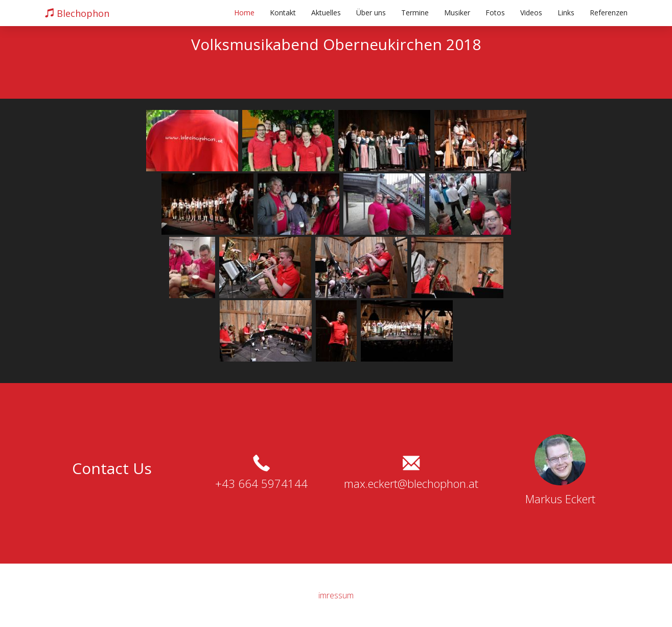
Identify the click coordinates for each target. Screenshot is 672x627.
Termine (415, 13)
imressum (336, 595)
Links (566, 13)
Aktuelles (326, 13)
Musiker (457, 13)
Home (244, 13)
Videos (531, 13)
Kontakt (283, 13)
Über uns (371, 13)
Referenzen (609, 13)
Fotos (495, 13)
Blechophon (77, 13)
